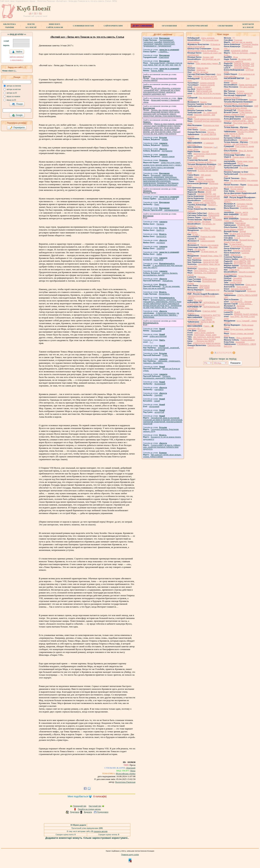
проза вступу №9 (211, 260)
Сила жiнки (247, 138)
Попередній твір (80, 806)
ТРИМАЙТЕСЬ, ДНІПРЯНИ (236, 104)
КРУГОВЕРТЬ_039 (242, 261)
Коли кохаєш (242, 287)
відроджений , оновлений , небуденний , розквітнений (161, 349)
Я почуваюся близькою (241, 246)
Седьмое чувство (245, 204)
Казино (204, 102)
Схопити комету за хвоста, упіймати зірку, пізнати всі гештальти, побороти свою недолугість (162, 447)
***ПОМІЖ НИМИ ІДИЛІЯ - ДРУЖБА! (205, 221)
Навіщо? (191, 211)
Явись (244, 178)
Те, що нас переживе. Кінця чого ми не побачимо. (162, 287)
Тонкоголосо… (209, 200)
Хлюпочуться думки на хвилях (207, 343)
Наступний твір (95, 806)
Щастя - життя (242, 212)
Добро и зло (214, 213)
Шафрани (201, 70)
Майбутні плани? (204, 89)
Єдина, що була (210, 188)
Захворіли (240, 342)
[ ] (216, 353)
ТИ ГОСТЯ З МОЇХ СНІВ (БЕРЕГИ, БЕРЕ (239, 133)
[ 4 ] (227, 353)
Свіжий (157, 401)
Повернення (214, 215)
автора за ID (12, 93)
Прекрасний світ (213, 196)
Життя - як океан (201, 72)
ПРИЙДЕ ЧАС (243, 225)
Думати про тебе (208, 237)
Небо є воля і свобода (204, 333)
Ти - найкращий (210, 113)
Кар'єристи (205, 285)
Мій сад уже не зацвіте (242, 42)
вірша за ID (11, 100)
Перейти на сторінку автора (89, 809)
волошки (197, 258)
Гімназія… (202, 277)
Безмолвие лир (209, 279)
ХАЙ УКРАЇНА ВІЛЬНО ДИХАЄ (241, 107)
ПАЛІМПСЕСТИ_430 (207, 194)
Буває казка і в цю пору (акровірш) (241, 186)
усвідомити (159, 390)
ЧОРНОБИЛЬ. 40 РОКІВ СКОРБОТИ (203, 304)
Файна (159, 254)
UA (30, 13)
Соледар (238, 40)
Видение (241, 306)
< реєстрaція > (17, 60)
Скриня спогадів (207, 83)
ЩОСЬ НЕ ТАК (209, 217)
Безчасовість (164, 294)
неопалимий (154, 407)
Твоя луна (235, 136)
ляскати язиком (168, 157)
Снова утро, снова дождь (205, 203)
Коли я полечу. (244, 268)
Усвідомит (158, 395)
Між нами (213, 247)
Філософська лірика (126, 773)
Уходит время (237, 189)
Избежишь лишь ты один (204, 339)
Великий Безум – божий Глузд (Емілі (239, 241)
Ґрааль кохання (248, 340)
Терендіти (161, 248)
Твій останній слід (204, 91)
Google (17, 115)
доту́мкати (161, 243)
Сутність (240, 91)
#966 (195, 158)
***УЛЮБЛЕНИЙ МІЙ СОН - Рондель (240, 129)
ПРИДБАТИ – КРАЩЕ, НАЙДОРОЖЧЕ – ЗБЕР (239, 120)
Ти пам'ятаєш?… (237, 244)
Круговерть (241, 191)
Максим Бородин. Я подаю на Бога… (202, 161)
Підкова (202, 239)
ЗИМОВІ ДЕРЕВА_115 (244, 66)
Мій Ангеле (236, 255)
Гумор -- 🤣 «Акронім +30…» (201, 327)
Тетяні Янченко (245, 276)
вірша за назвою (13, 96)
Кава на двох (202, 68)
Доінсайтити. (168, 281)
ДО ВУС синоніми (142, 26)
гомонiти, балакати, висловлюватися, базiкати (160, 274)
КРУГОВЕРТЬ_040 (242, 263)
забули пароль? (17, 57)
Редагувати (75, 812)
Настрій (205, 151)
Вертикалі (238, 280)
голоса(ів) (100, 796)
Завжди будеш (243, 236)
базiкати (165, 145)
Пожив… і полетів (208, 130)
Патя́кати (160, 224)
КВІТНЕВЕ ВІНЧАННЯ (204, 168)
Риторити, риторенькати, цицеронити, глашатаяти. (160, 377)
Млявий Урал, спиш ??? (211, 256)
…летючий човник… (241, 68)
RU (40, 13)
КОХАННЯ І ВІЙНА (239, 51)
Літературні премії (197, 26)
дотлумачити (167, 151)
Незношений (156, 331)
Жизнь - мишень (206, 179)
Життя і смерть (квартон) (235, 195)
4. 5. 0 (237, 238)
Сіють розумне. (208, 38)
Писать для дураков (209, 245)
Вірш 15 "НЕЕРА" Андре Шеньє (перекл (239, 228)
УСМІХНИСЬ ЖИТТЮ (210, 315)
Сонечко (246, 253)
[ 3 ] (223, 353)
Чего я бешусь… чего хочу (206, 271)
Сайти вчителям (113, 26)
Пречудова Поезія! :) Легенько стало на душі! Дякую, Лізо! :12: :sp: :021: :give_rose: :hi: (163, 64)
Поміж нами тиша (245, 161)
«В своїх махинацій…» (236, 215)
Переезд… (213, 205)
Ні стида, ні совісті (202, 87)
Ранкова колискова (242, 251)
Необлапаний (160, 384)
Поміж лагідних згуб (248, 85)
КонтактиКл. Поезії (248, 26)
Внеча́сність (162, 236)
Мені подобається (78, 796)
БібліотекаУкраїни (9, 26)
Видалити (88, 812)
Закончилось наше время (205, 154)
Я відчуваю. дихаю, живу (205, 335)
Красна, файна (157, 71)
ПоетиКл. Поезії (31, 26)
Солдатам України (250, 44)
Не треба (198, 300)
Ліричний (131, 768)
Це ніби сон (200, 249)
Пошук (17, 104)
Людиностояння (248, 265)
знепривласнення (171, 210)
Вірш (133, 771)
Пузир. (165, 355)
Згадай (243, 231)
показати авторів (101, 831)
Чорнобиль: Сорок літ (208, 268)
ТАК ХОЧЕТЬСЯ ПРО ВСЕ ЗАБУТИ (204, 165)
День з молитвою (244, 338)
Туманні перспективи (205, 181)
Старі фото (234, 270)
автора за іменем (14, 86)
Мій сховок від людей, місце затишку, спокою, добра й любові (162, 456)
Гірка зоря (199, 177)
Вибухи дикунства (245, 93)
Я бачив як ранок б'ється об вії (204, 45)
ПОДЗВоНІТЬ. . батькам (241, 302)
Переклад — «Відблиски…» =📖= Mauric (201, 318)
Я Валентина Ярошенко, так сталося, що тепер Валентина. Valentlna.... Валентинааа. (161, 315)
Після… (241, 163)
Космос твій (208, 57)
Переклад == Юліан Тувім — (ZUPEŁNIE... (241, 220)
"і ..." (151, 342)
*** (234, 38)
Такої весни (240, 223)
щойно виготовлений (158, 336)
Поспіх (207, 228)
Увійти (17, 52)
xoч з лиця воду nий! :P (168, 199)
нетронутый (159, 412)
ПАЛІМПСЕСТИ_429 (207, 190)
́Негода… (212, 132)
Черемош (237, 278)
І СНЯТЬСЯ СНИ (247, 259)
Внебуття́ (160, 230)
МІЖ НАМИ (204, 288)
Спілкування (225, 26)
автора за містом (14, 89)
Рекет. (157, 204)
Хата (219, 74)
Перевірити (17, 128)
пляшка (165, 140)
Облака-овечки (244, 110)
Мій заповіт (206, 175)
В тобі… (196, 234)
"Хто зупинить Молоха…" (238, 96)
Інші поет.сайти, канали (55, 26)
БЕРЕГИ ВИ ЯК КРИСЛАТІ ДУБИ (201, 323)
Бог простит (242, 206)
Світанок (202, 330)
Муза (235, 57)
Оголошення (169, 26)
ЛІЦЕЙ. (237, 312)
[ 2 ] (219, 353)
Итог (248, 155)
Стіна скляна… (246, 304)
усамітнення (164, 57)
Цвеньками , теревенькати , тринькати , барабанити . (162, 362)
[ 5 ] (230, 353)
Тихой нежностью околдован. (207, 119)
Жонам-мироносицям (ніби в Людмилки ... (204, 50)
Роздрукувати (103, 812)
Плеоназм (243, 140)
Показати (235, 363)
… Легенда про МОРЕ (204, 341)
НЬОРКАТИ (159, 260)
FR (35, 13)
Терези (234, 83)
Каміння (253, 100)
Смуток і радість (213, 198)
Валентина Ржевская (125, 782)
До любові (246, 248)
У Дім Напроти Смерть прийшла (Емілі (238, 113)
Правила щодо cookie (130, 855)
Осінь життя (251, 285)
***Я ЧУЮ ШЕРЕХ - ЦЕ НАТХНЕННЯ (241, 143)
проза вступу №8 (211, 262)
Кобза (197, 207)
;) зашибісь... (163, 52)
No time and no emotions (241, 234)
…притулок (199, 156)
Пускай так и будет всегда (205, 76)
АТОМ (208, 192)
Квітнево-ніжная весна (241, 289)
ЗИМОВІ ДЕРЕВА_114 (244, 63)
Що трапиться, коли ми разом (207, 337)
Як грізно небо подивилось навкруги (238, 60)
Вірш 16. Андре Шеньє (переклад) (238, 152)
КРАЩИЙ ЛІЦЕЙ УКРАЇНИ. (246, 314)
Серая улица (236, 282)
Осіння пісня (251, 117)
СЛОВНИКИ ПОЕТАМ (83, 26)
